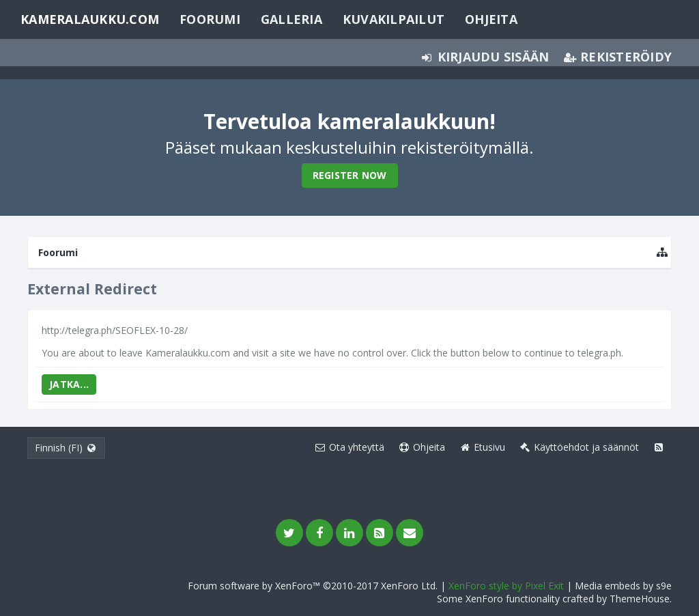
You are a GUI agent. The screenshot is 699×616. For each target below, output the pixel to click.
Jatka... (69, 384)
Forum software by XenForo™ (313, 586)
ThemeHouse (640, 599)
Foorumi (210, 19)
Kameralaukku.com (90, 19)
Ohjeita (491, 19)
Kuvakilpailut (394, 19)
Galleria (291, 19)
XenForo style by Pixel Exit (506, 586)
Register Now (350, 175)
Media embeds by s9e (623, 586)
